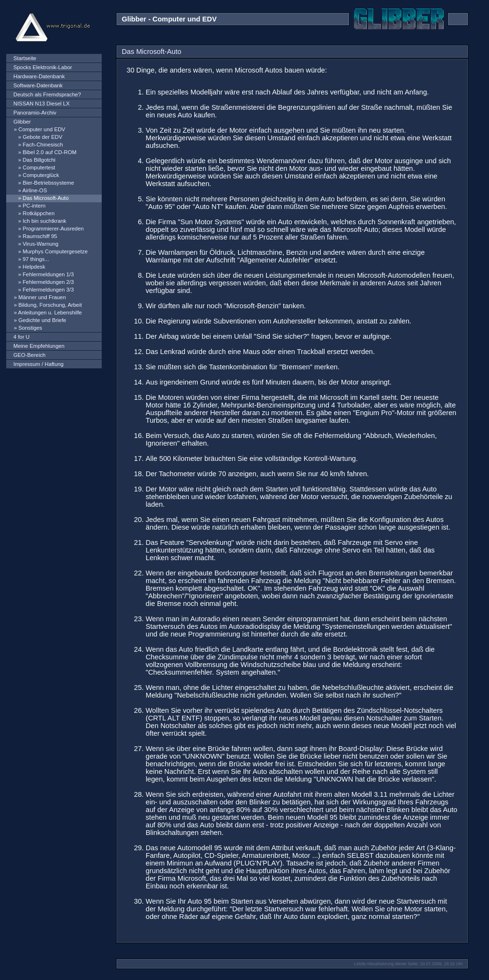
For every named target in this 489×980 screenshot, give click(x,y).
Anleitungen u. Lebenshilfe (50, 313)
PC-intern (34, 206)
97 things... (36, 259)
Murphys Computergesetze (55, 251)
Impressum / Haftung (38, 364)
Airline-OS (35, 190)
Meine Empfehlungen (39, 346)
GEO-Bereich (29, 355)
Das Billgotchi (39, 160)
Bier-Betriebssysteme (48, 183)
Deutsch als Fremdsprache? (47, 94)
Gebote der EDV (42, 137)
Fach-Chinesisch (43, 145)
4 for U (21, 337)
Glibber (22, 122)
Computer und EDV (42, 129)
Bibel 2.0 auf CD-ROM (49, 152)
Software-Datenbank (38, 85)
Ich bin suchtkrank (44, 221)
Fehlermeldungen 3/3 (48, 290)
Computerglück (41, 175)
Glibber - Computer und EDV (169, 19)
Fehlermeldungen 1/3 (48, 274)
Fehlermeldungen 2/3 (48, 282)
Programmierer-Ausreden (53, 229)
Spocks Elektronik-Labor (43, 67)
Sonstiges (30, 328)
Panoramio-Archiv (35, 113)
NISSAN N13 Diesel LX (42, 104)
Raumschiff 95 (40, 236)
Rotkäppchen (38, 213)
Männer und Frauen (42, 297)
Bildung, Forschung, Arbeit (50, 305)
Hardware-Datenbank (39, 76)
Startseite (25, 58)
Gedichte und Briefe (42, 320)
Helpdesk (34, 267)
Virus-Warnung (40, 244)
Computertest (39, 167)
